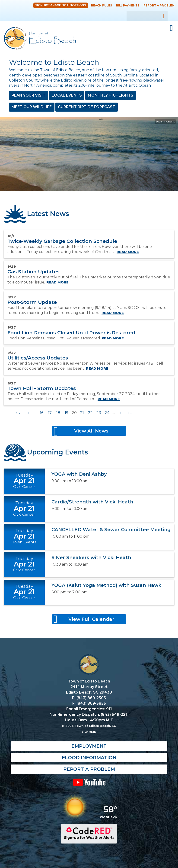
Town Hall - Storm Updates (42, 388)
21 (82, 413)
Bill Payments (128, 5)
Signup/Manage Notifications (61, 5)
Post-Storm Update (32, 302)
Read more (128, 252)
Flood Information (89, 758)
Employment (89, 746)
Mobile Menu (171, 28)
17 (50, 413)
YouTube (89, 782)
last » (130, 413)
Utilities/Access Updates (38, 358)
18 (58, 413)
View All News (91, 431)
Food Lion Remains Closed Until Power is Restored (71, 333)
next (120, 413)
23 (99, 413)
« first (18, 413)
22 (90, 413)
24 (107, 413)
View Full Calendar (91, 619)
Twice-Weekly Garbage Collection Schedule (62, 241)
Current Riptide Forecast (87, 107)
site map (89, 731)
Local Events (67, 95)
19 (67, 413)
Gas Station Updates (33, 272)
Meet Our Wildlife (32, 107)
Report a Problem (159, 5)
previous (28, 413)
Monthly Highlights (111, 95)
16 (42, 413)
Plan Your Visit (29, 95)
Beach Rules (102, 5)
